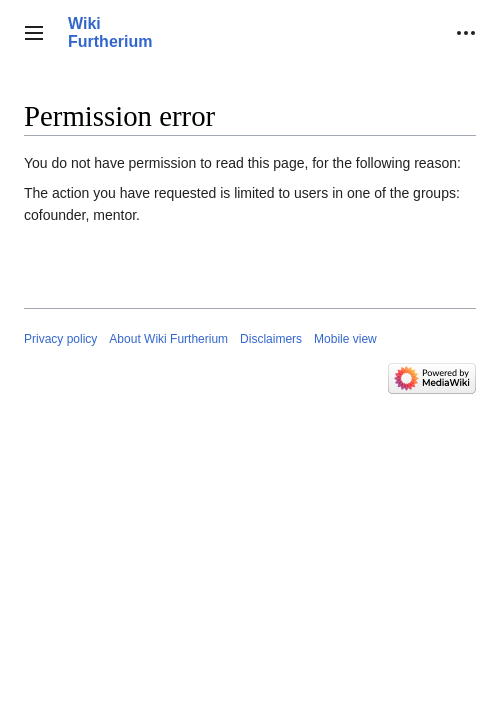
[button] (34, 33)
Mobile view (345, 339)
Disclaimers (271, 339)
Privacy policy (60, 339)
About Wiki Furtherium (168, 339)
